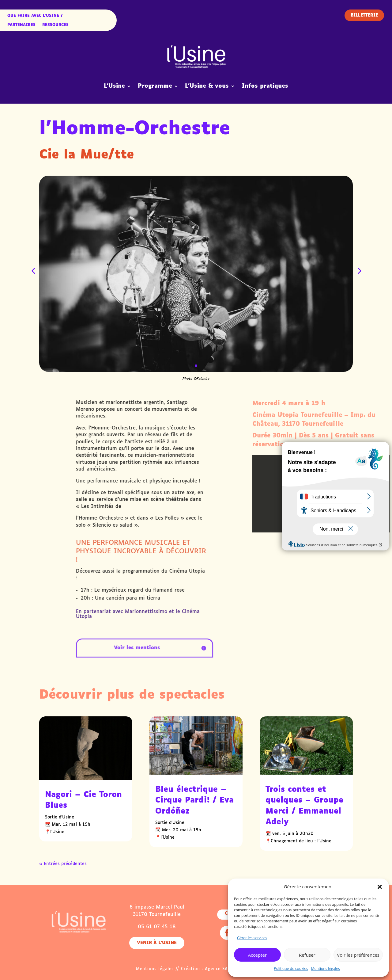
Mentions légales (326, 969)
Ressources (55, 25)
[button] (380, 887)
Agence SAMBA (221, 969)
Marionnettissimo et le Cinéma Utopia (275, 614)
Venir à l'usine (157, 943)
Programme (155, 86)
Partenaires (21, 25)
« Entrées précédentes (63, 864)
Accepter (257, 955)
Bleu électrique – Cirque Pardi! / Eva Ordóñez (194, 801)
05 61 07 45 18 (157, 927)
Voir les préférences (358, 955)
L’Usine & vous (207, 86)
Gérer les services (252, 938)
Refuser (307, 955)
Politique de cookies (291, 969)
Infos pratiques (265, 86)
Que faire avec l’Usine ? (35, 16)
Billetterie (364, 15)
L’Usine (114, 86)
